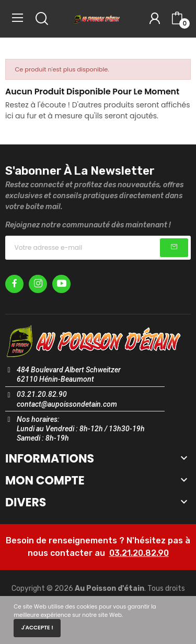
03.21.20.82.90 (139, 553)
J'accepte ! (37, 628)
